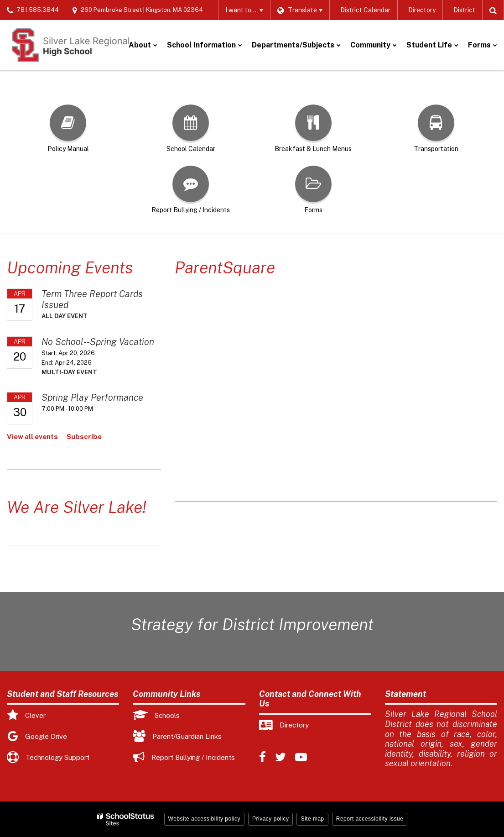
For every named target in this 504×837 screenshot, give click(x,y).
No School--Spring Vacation (98, 342)
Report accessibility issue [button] (370, 819)
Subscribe (84, 437)
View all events (32, 437)
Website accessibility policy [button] (205, 819)
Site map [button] (312, 819)
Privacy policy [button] (270, 819)
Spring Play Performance (92, 398)
